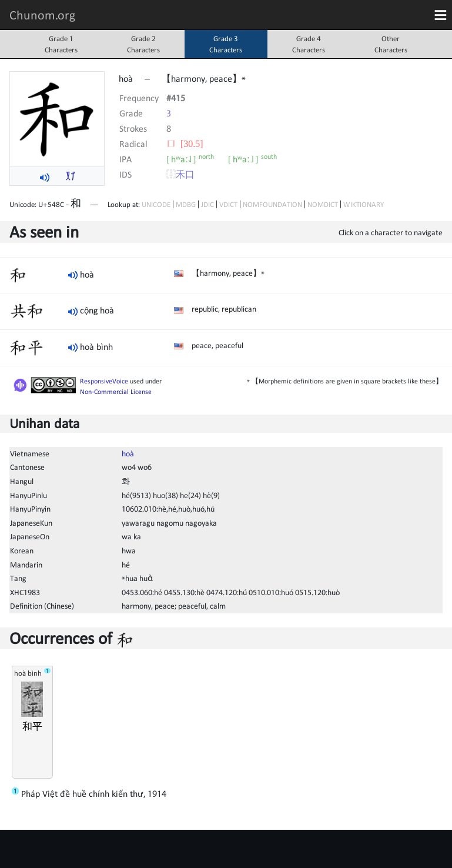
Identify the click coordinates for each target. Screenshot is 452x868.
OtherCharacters (391, 44)
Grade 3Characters (226, 44)
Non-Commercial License (116, 392)
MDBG (186, 204)
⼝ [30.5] (185, 143)
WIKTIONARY (364, 204)
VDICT (228, 204)
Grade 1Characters (61, 44)
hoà (128, 453)
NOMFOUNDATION (272, 204)
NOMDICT (323, 204)
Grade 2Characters (143, 44)
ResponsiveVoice (104, 381)
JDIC (207, 204)
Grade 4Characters (309, 44)
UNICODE (156, 204)
